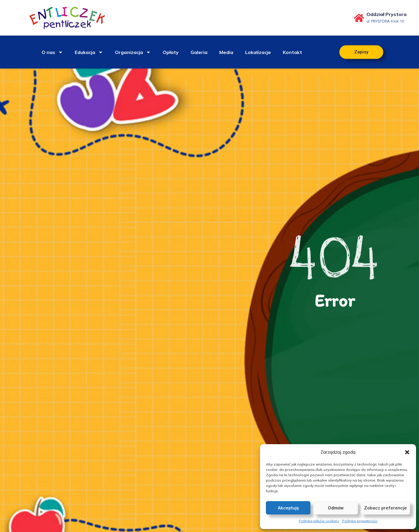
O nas (52, 52)
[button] (407, 452)
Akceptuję (288, 508)
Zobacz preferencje (385, 508)
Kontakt (292, 52)
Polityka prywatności (360, 521)
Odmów (336, 508)
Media (226, 52)
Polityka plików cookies (319, 521)
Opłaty (171, 52)
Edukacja (89, 52)
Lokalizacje (258, 52)
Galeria (199, 52)
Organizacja (133, 52)
